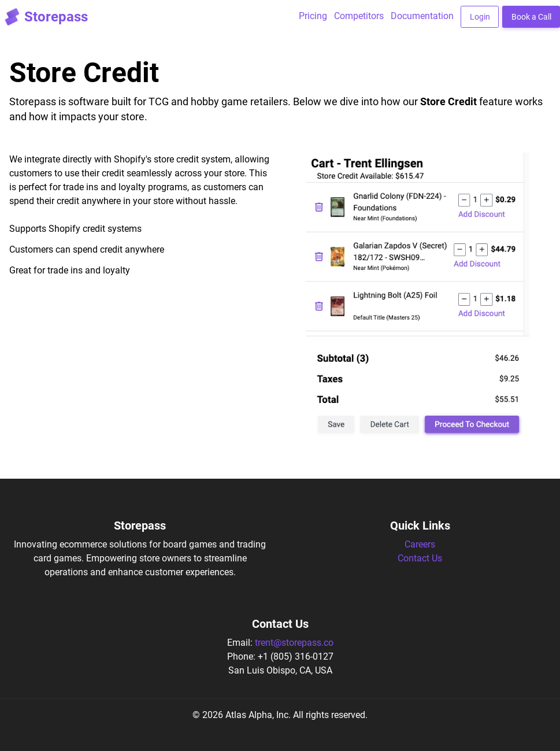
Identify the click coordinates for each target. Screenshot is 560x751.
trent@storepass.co (294, 643)
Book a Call (531, 17)
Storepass (44, 17)
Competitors (359, 16)
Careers (420, 544)
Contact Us (420, 558)
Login (480, 17)
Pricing (313, 16)
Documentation (422, 16)
